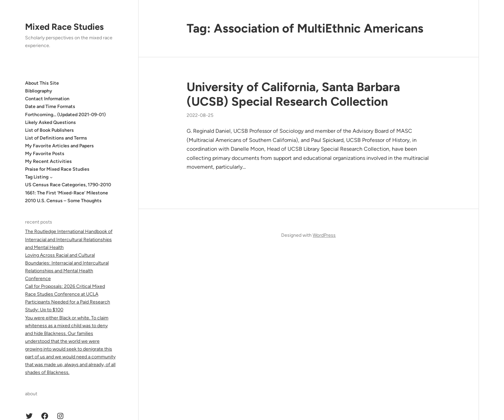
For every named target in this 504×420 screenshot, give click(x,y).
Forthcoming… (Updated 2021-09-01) (65, 115)
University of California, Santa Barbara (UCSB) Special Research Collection (293, 94)
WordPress (324, 235)
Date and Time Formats (50, 107)
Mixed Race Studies (64, 27)
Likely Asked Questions (50, 122)
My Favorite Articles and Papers (59, 146)
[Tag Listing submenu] (51, 177)
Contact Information (47, 99)
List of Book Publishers (49, 130)
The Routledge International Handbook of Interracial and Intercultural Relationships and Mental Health (69, 239)
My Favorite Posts (45, 154)
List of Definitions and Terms (56, 138)
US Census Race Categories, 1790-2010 (68, 185)
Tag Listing (37, 177)
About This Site (42, 83)
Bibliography (39, 91)
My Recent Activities (48, 161)
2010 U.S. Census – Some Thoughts (63, 201)
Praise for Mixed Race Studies (57, 169)
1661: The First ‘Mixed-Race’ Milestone (67, 193)
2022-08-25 (200, 115)
